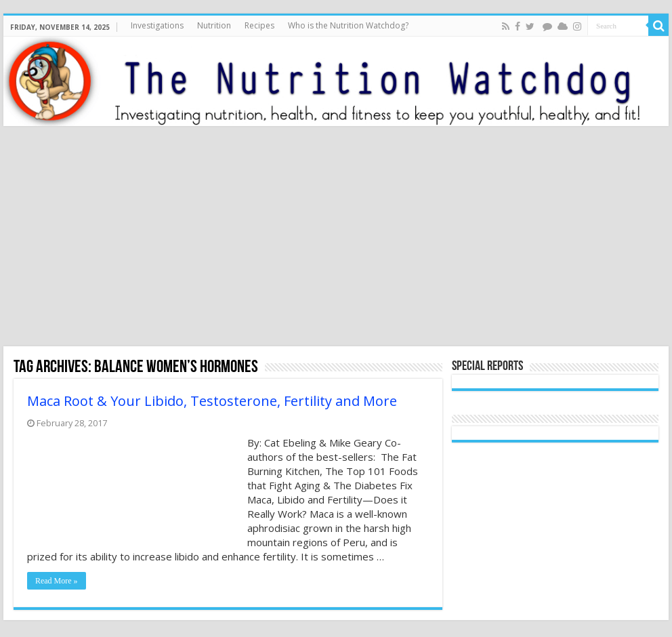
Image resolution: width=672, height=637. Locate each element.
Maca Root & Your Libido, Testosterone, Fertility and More (212, 401)
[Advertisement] (336, 238)
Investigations (157, 25)
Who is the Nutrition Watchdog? (348, 25)
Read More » (57, 581)
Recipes (259, 25)
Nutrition (214, 25)
